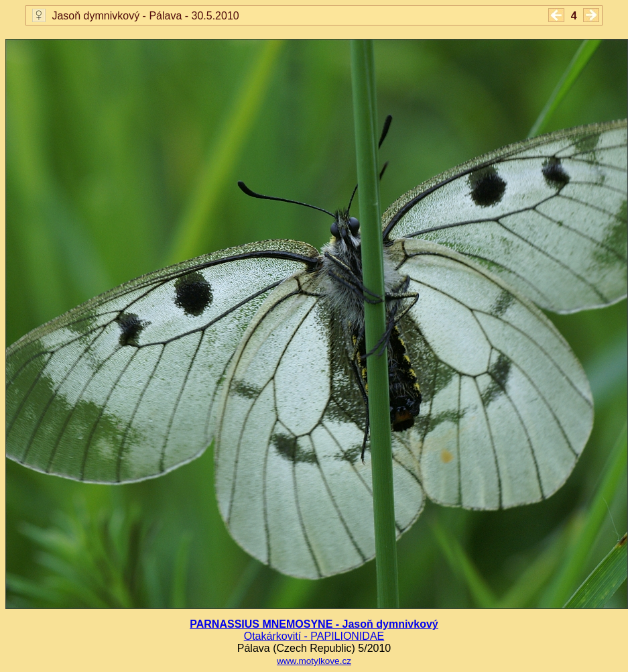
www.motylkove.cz (314, 661)
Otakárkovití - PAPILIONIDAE (314, 636)
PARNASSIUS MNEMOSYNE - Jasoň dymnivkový (314, 624)
